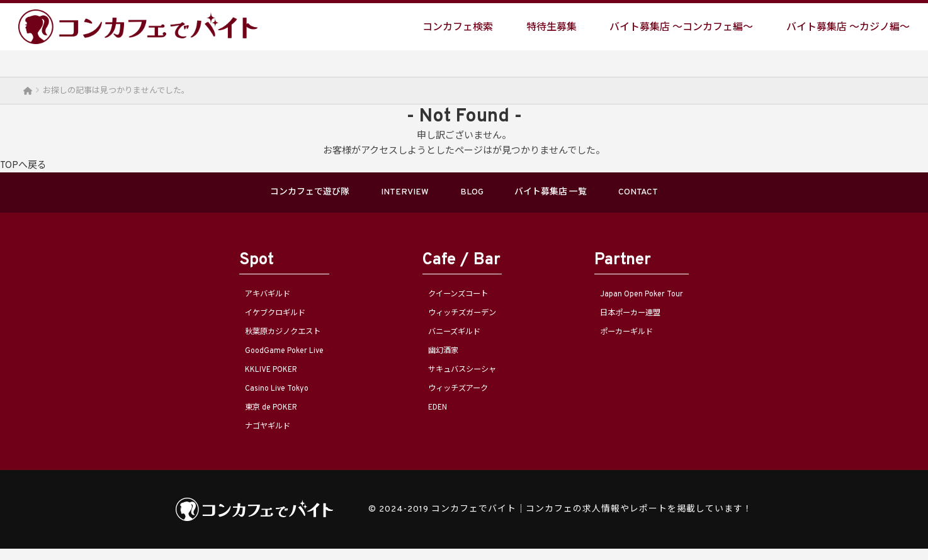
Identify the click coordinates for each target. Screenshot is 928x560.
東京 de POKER (245, 417)
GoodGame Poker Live (261, 358)
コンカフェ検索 (458, 27)
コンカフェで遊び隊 (266, 194)
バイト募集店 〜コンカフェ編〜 (681, 27)
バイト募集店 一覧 (576, 194)
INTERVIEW (388, 194)
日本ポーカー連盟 (650, 318)
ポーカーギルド (645, 338)
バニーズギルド (450, 338)
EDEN (429, 417)
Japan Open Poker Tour (664, 299)
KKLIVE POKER (246, 378)
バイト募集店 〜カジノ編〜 (848, 27)
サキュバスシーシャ (461, 378)
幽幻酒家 (436, 358)
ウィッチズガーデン (461, 318)
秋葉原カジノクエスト (261, 338)
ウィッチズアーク (456, 397)
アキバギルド (240, 299)
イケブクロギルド (251, 318)
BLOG (474, 194)
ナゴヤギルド (240, 437)
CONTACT (688, 194)
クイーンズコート (456, 299)
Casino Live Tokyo (251, 397)
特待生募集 (552, 27)
